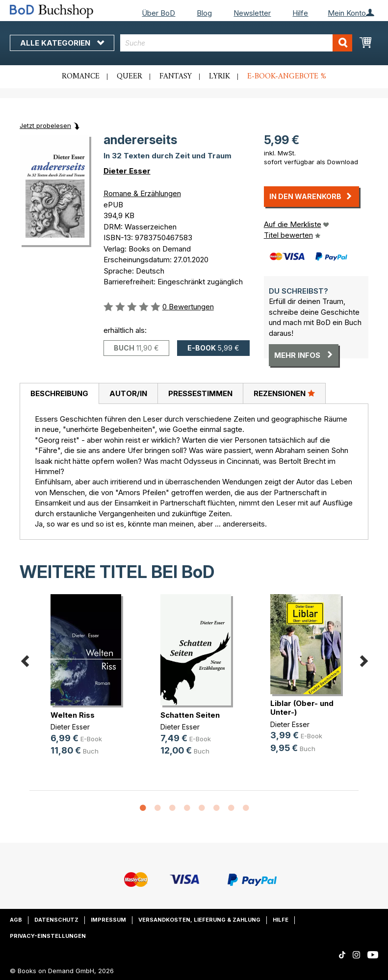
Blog (204, 13)
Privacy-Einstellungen (48, 936)
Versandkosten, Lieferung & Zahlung (199, 920)
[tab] (59, 394)
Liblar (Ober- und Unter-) (302, 708)
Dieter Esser (127, 171)
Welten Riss (73, 715)
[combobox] (236, 43)
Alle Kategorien (62, 43)
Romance (81, 76)
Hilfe (300, 13)
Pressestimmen (200, 393)
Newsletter (252, 13)
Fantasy (176, 76)
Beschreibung (59, 393)
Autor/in (128, 393)
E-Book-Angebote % (287, 76)
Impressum (108, 920)
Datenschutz (56, 920)
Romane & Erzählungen (142, 193)
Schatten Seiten (190, 715)
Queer (129, 76)
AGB (16, 920)
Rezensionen (284, 393)
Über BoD (158, 13)
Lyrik (220, 76)
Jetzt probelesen (45, 126)
